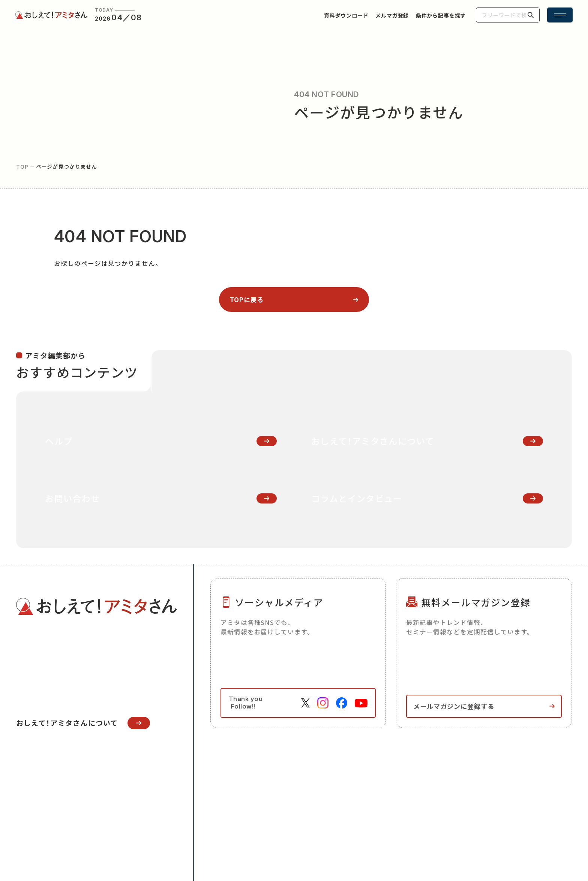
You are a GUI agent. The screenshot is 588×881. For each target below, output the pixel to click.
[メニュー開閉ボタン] (560, 15)
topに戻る (247, 300)
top (22, 166)
